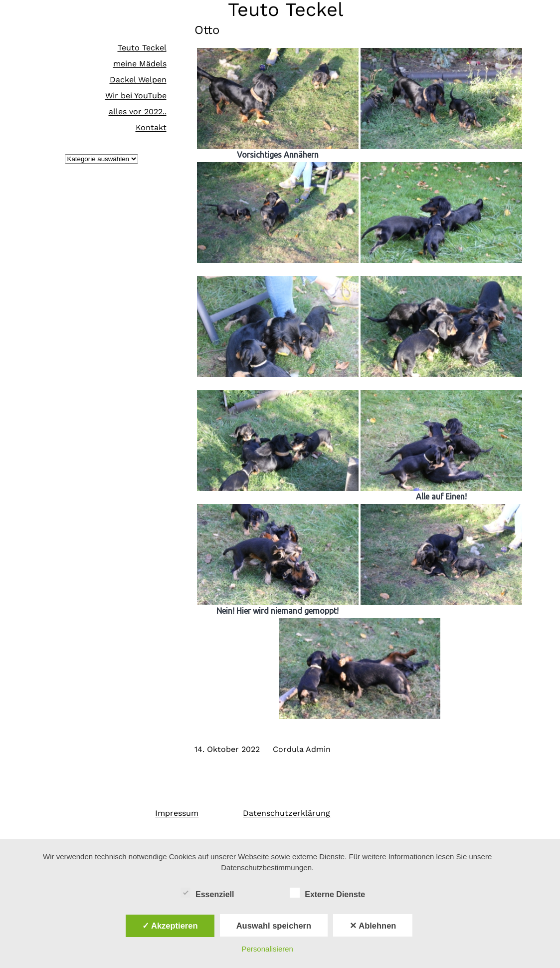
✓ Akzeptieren (170, 926)
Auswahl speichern (274, 926)
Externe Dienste (327, 893)
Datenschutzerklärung (286, 813)
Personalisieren (268, 949)
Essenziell (207, 893)
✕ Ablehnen (373, 926)
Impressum (177, 813)
